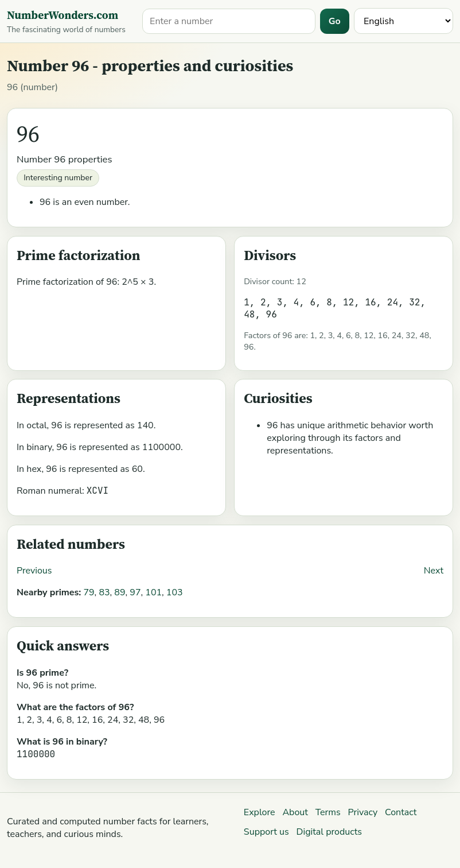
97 (135, 592)
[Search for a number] (229, 21)
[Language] (404, 21)
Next (434, 571)
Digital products (329, 832)
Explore (260, 812)
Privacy (363, 812)
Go (335, 21)
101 (153, 592)
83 (104, 592)
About (295, 812)
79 (89, 592)
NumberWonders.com (63, 15)
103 (175, 592)
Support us (266, 832)
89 (120, 592)
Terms (328, 812)
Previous (34, 571)
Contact (401, 812)
